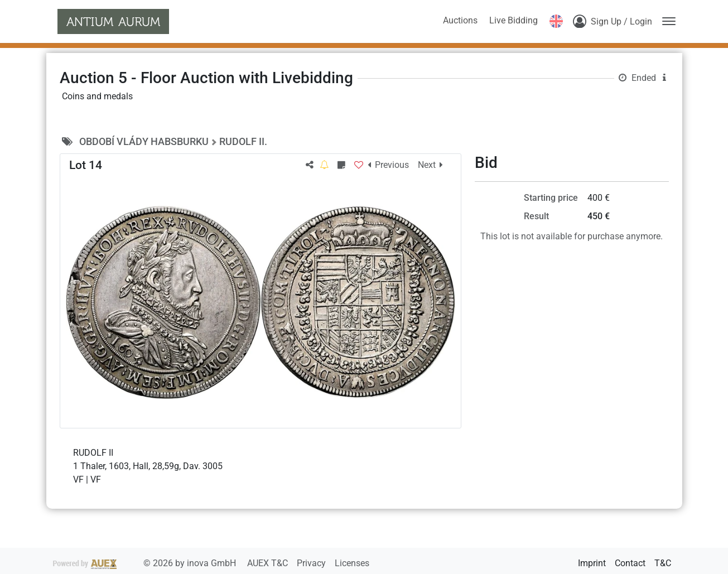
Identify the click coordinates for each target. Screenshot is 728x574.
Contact (630, 563)
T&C (663, 563)
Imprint (592, 563)
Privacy (312, 563)
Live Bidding (514, 20)
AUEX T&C (269, 563)
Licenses (352, 563)
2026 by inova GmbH (146, 563)
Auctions (460, 20)
